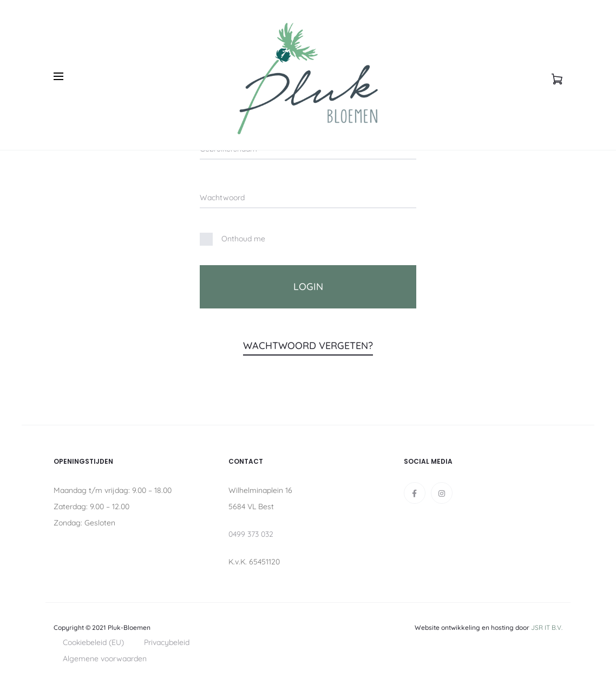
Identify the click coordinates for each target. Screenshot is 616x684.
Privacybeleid (167, 642)
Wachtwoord (222, 198)
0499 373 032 (251, 534)
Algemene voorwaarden (105, 659)
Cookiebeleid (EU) (93, 642)
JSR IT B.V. (547, 627)
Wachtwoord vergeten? (308, 346)
